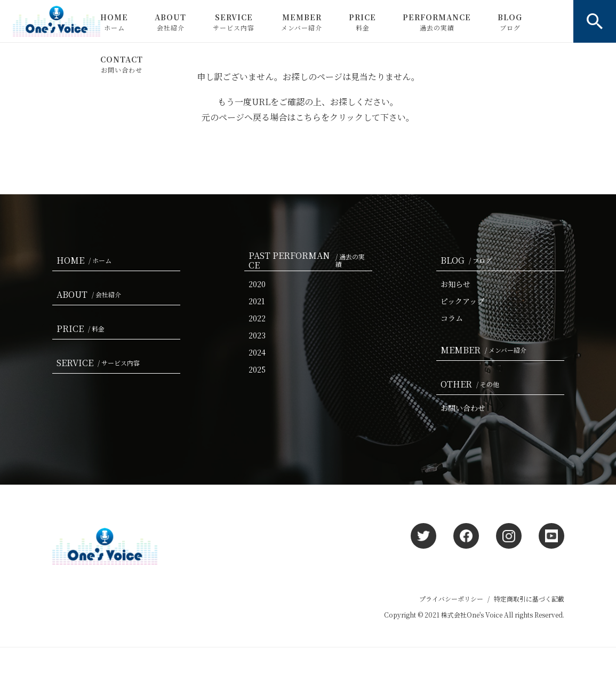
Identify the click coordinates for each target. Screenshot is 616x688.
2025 (257, 369)
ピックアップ (462, 301)
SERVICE (234, 22)
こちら (308, 117)
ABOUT (170, 22)
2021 (257, 301)
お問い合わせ (463, 408)
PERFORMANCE (437, 22)
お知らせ (455, 284)
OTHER (472, 384)
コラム (452, 318)
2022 (257, 318)
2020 (257, 284)
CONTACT (122, 64)
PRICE (362, 22)
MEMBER (302, 22)
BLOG (510, 22)
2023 (257, 335)
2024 (257, 352)
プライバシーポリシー (451, 599)
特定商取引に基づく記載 (529, 599)
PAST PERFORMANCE (310, 260)
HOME (114, 22)
